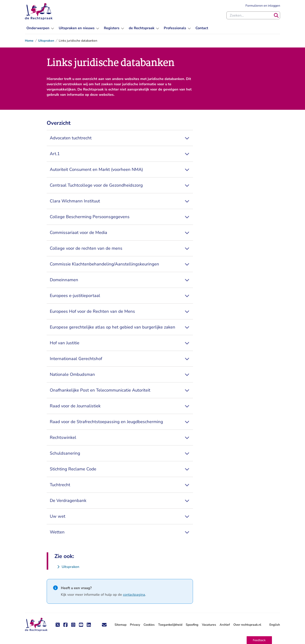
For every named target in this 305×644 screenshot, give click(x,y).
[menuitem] (40, 28)
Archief (225, 625)
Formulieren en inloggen (263, 5)
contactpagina (134, 595)
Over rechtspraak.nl (247, 625)
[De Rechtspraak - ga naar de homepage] (36, 625)
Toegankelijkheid (170, 625)
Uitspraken (46, 41)
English (275, 625)
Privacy (135, 625)
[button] (259, 640)
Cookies (149, 625)
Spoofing (192, 625)
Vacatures (209, 625)
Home (29, 41)
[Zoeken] (276, 15)
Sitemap (121, 625)
